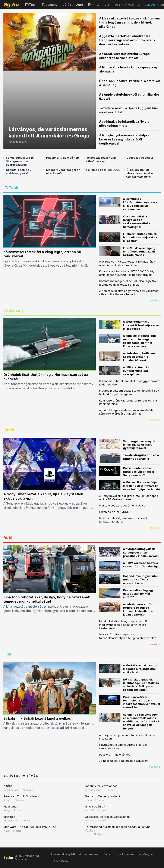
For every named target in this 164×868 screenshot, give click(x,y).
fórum (108, 5)
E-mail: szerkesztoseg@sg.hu (134, 854)
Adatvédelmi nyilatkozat (66, 854)
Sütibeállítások (60, 861)
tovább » (155, 300)
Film (91, 5)
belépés (150, 5)
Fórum (108, 854)
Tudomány (50, 5)
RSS (118, 5)
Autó (80, 5)
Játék (67, 5)
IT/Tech (31, 5)
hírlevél (129, 5)
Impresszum (92, 854)
